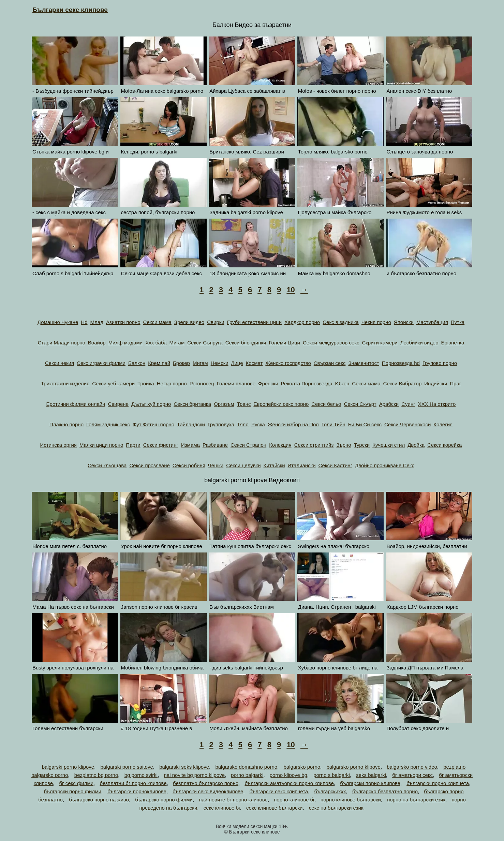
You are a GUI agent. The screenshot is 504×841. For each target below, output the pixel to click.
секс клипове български (274, 808)
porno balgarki (247, 775)
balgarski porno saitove (127, 767)
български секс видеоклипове (208, 791)
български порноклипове (137, 791)
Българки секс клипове (70, 10)
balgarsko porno (302, 767)
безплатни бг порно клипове (133, 783)
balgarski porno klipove (68, 767)
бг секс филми (76, 783)
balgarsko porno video (412, 767)
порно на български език (416, 800)
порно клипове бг (294, 800)
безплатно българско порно (206, 783)
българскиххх (330, 791)
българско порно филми (164, 800)
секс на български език (336, 808)
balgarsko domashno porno (246, 767)
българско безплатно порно (385, 791)
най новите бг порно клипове (233, 800)
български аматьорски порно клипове (289, 783)
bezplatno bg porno (96, 775)
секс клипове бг (222, 808)
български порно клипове (370, 783)
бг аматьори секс (412, 775)
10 (291, 290)
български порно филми (72, 791)
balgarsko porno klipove (353, 767)
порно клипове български (351, 800)
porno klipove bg (288, 775)
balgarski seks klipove (184, 767)
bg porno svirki (141, 775)
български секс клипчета (279, 791)
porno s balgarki (332, 775)
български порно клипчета (438, 783)
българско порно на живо (99, 800)
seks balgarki (371, 775)
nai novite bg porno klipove (194, 775)
